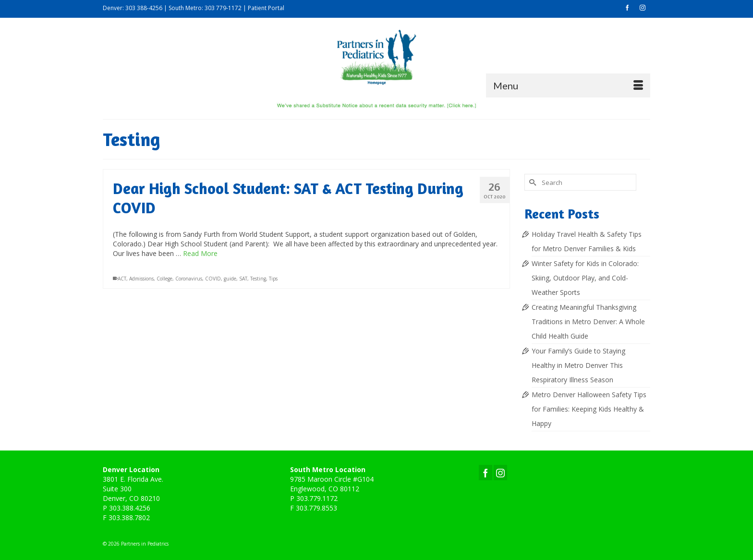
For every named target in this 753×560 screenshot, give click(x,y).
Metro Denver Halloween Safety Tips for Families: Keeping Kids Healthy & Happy (589, 409)
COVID (213, 279)
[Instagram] (500, 472)
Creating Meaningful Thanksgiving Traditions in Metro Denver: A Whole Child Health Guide (588, 322)
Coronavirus (189, 279)
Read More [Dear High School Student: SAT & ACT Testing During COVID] (200, 254)
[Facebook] (486, 472)
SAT (243, 279)
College (164, 279)
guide (230, 279)
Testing (258, 279)
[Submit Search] (532, 182)
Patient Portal (266, 8)
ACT (122, 279)
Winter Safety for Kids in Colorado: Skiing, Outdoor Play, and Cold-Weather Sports (585, 278)
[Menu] (568, 85)
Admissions (141, 279)
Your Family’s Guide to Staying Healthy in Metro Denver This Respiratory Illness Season (578, 365)
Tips (273, 279)
